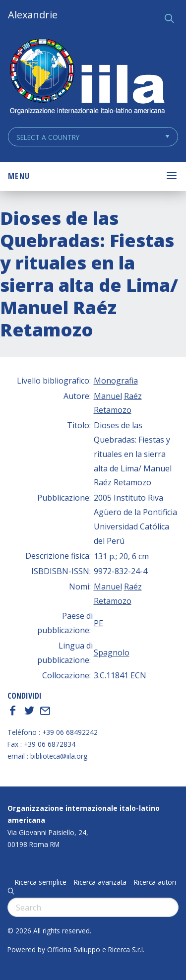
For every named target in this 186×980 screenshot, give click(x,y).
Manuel (108, 396)
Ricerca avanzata (100, 882)
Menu (19, 176)
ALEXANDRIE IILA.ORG (87, 78)
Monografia (116, 381)
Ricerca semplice (41, 882)
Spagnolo (112, 653)
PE (98, 623)
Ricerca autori (155, 882)
